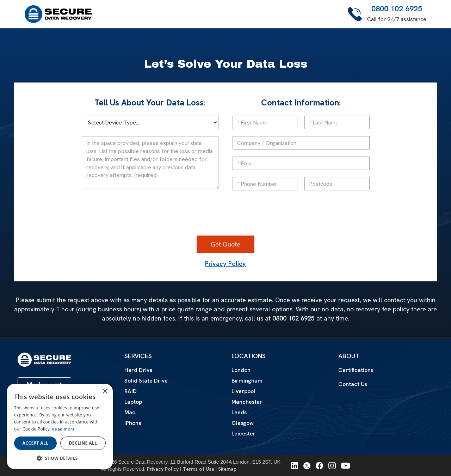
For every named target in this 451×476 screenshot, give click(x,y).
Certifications (356, 370)
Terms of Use (199, 469)
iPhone (133, 423)
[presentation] (225, 215)
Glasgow (243, 423)
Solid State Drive (146, 381)
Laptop (133, 402)
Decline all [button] (83, 443)
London (241, 370)
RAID (131, 391)
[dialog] (60, 426)
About (349, 356)
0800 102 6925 (397, 9)
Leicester (243, 434)
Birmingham (247, 381)
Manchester (247, 402)
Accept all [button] (36, 443)
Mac (130, 413)
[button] (60, 458)
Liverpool (243, 391)
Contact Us (353, 384)
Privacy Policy (225, 264)
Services (138, 356)
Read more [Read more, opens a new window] (64, 429)
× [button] (105, 392)
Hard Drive (138, 370)
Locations (249, 356)
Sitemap (227, 469)
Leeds (239, 412)
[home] (58, 14)
